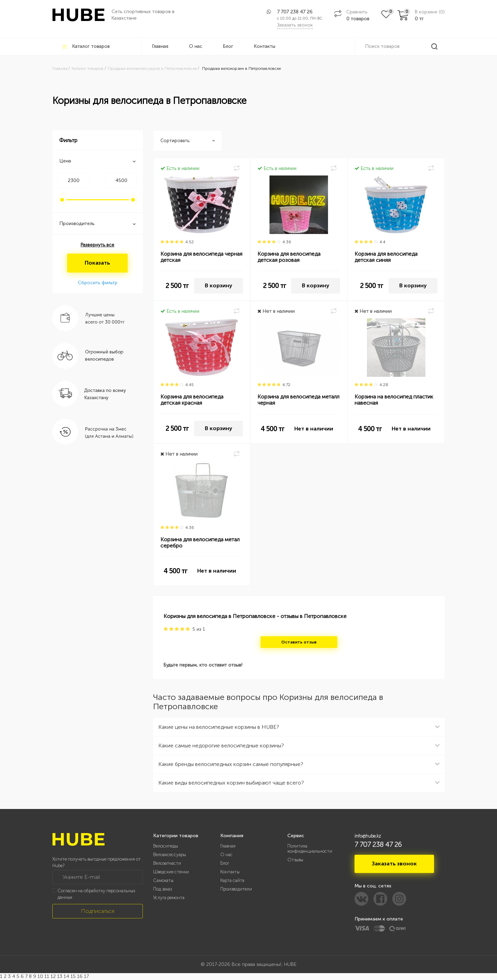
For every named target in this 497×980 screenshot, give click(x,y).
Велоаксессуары (170, 855)
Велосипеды (166, 846)
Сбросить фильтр (98, 283)
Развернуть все (97, 245)
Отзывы (295, 860)
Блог (228, 46)
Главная (160, 46)
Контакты (265, 46)
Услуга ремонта (169, 898)
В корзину (219, 285)
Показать (97, 263)
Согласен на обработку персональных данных (96, 894)
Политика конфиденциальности (310, 849)
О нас (196, 46)
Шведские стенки (171, 872)
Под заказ (162, 889)
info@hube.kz (368, 836)
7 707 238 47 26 (295, 12)
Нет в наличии (314, 429)
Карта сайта (232, 880)
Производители (236, 889)
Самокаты (163, 880)
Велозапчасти (167, 863)
